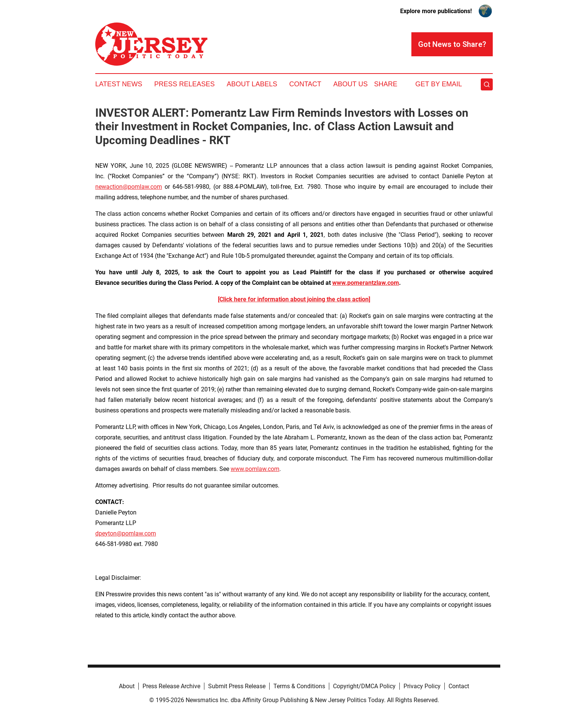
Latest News (119, 84)
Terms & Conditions (299, 686)
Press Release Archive (171, 686)
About (127, 686)
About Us (351, 84)
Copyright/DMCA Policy (364, 686)
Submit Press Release (237, 686)
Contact (305, 84)
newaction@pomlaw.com (129, 187)
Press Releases (184, 84)
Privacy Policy (422, 686)
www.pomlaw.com (255, 469)
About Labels (252, 84)
